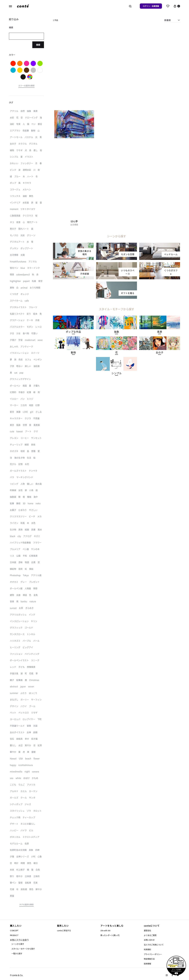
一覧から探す (17, 953)
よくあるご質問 (150, 935)
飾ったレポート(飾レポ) (110, 935)
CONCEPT (14, 931)
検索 (38, 45)
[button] (73, 332)
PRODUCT (14, 935)
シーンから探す (18, 944)
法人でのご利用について (154, 945)
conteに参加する (64, 930)
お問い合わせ (149, 940)
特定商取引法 (149, 959)
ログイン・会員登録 (151, 6)
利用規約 (147, 949)
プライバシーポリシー (153, 954)
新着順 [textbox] (167, 20)
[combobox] (172, 20)
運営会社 (147, 930)
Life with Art (105, 931)
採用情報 (147, 964)
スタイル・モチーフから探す (23, 949)
